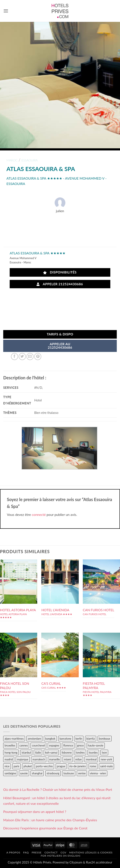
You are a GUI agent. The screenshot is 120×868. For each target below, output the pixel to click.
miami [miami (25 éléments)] (68, 759)
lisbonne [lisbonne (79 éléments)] (67, 752)
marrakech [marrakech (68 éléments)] (39, 759)
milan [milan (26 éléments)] (78, 759)
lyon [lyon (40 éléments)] (104, 752)
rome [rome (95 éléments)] (93, 766)
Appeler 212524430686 (60, 284)
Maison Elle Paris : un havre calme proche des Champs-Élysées (50, 820)
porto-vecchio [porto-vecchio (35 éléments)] (44, 766)
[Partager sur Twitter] (22, 357)
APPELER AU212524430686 (60, 346)
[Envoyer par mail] (30, 357)
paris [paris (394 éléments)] (16, 766)
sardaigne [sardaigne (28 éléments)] (10, 773)
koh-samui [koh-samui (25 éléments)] (51, 752)
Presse (37, 852)
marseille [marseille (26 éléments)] (55, 759)
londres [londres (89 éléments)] (80, 752)
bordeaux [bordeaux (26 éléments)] (105, 739)
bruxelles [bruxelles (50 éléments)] (10, 745)
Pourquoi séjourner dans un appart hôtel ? (35, 812)
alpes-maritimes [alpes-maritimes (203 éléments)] (14, 739)
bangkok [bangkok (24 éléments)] (50, 739)
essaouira (30, 160)
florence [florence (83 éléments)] (68, 745)
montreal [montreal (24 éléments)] (91, 759)
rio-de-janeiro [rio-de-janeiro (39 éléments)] (77, 766)
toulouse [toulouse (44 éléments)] (69, 773)
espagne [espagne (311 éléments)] (54, 745)
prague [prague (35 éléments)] (61, 766)
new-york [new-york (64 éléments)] (106, 759)
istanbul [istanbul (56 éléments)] (26, 752)
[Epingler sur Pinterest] (38, 357)
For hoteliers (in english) (60, 856)
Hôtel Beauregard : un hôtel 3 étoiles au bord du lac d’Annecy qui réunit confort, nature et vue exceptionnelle (57, 801)
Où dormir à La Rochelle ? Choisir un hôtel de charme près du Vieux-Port (58, 789)
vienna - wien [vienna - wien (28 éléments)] (98, 773)
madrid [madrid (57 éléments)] (9, 759)
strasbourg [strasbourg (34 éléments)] (53, 773)
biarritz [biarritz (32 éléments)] (91, 739)
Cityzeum (76, 862)
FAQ (26, 852)
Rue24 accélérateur (99, 862)
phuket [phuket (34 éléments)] (28, 766)
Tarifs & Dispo (60, 334)
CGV (64, 852)
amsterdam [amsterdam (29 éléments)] (34, 739)
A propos (13, 852)
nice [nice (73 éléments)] (7, 766)
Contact (51, 852)
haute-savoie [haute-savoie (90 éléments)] (96, 745)
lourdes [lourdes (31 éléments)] (93, 752)
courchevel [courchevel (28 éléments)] (38, 745)
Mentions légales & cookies (91, 852)
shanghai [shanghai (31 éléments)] (37, 773)
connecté (39, 514)
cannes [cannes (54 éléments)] (24, 745)
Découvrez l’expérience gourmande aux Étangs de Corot (45, 828)
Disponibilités (60, 272)
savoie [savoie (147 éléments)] (24, 773)
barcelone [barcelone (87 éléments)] (65, 739)
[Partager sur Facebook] (15, 357)
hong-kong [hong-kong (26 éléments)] (11, 752)
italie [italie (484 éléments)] (38, 752)
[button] (6, 11)
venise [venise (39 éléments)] (82, 773)
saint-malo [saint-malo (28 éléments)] (107, 766)
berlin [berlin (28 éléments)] (79, 739)
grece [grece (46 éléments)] (81, 745)
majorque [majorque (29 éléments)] (23, 759)
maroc (12, 160)
